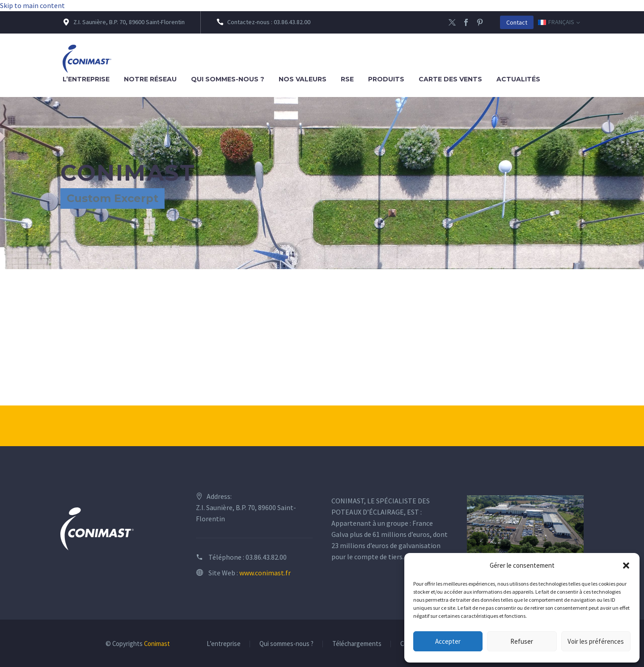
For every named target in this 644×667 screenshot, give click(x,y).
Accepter (448, 641)
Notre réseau (150, 79)
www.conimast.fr (265, 573)
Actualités (518, 79)
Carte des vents (450, 79)
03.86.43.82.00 (266, 557)
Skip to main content (32, 5)
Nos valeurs (303, 79)
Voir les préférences (596, 641)
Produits (386, 79)
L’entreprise (86, 79)
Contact (517, 22)
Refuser (522, 641)
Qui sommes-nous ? (228, 79)
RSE (347, 79)
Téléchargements (357, 644)
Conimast (157, 644)
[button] (626, 566)
